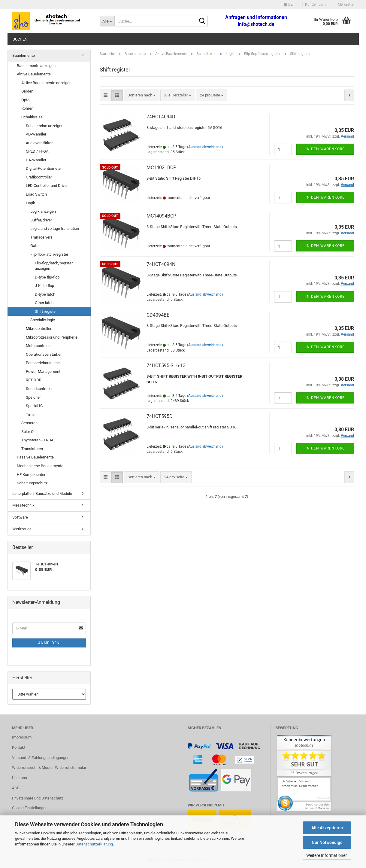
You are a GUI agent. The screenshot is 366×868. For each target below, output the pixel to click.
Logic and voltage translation (55, 228)
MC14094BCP (161, 216)
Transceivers (41, 237)
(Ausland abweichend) (205, 147)
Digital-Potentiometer (44, 168)
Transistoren (32, 449)
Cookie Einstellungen (30, 808)
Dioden (27, 91)
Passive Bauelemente (35, 457)
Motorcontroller (39, 346)
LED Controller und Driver (47, 186)
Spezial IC (34, 406)
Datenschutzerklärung (94, 844)
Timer (31, 414)
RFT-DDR (34, 380)
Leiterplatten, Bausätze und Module (42, 493)
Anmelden (49, 643)
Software (20, 517)
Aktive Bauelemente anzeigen (46, 83)
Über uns (20, 778)
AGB (16, 788)
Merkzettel (345, 5)
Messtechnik (23, 505)
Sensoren (29, 423)
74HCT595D (160, 416)
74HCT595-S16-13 (166, 365)
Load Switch (36, 194)
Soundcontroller (39, 389)
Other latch (44, 303)
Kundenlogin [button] (314, 5)
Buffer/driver (41, 220)
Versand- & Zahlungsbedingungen (41, 758)
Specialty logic (43, 320)
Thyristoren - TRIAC (38, 440)
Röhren (27, 108)
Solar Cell (29, 432)
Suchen (20, 39)
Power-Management (43, 372)
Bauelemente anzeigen (36, 66)
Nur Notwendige (327, 842)
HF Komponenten (32, 475)
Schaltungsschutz (32, 483)
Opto (25, 100)
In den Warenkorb (325, 149)
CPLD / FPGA (37, 151)
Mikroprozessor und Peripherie (52, 337)
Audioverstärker (39, 143)
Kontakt (19, 747)
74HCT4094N (161, 264)
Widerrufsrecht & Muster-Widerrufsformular (49, 767)
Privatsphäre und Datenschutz (38, 798)
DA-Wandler (36, 160)
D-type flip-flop (47, 277)
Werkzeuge (22, 529)
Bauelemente (24, 55)
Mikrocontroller (39, 329)
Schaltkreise (32, 117)
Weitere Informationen (327, 855)
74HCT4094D (161, 117)
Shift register (46, 311)
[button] (288, 5)
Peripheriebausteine (43, 363)
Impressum (22, 737)
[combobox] (142, 95)
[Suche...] (107, 21)
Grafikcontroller (39, 177)
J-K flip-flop (44, 286)
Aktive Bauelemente (34, 74)
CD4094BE (158, 315)
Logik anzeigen (43, 211)
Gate (34, 246)
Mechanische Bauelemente (40, 466)
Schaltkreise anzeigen (45, 126)
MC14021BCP (161, 168)
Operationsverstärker (44, 354)
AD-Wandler (36, 134)
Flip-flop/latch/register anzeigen (54, 266)
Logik (30, 203)
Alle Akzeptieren (327, 828)
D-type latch (45, 294)
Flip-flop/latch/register (49, 254)
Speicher (33, 397)
